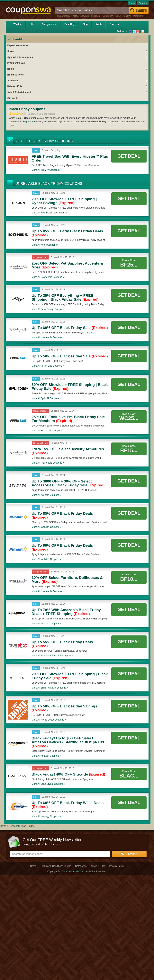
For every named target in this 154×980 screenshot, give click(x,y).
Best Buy (69, 24)
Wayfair (18, 24)
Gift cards (13, 98)
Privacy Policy (117, 866)
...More (12, 126)
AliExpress (108, 16)
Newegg (85, 16)
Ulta (32, 24)
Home (3, 826)
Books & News (16, 75)
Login (132, 3)
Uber (118, 16)
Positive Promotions (133, 16)
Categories (49, 24)
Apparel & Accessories (77, 57)
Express (95, 16)
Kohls (99, 24)
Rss (142, 32)
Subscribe (129, 854)
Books (77, 69)
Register (143, 3)
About (93, 866)
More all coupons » (46, 170)
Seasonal (14, 826)
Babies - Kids (77, 86)
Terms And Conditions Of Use (56, 866)
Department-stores (18, 45)
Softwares (77, 81)
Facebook (131, 32)
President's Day (16, 63)
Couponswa (28, 122)
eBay (76, 16)
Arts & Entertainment (77, 92)
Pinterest (138, 32)
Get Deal (129, 156)
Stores (114, 24)
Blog (85, 24)
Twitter (134, 32)
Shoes (77, 51)
